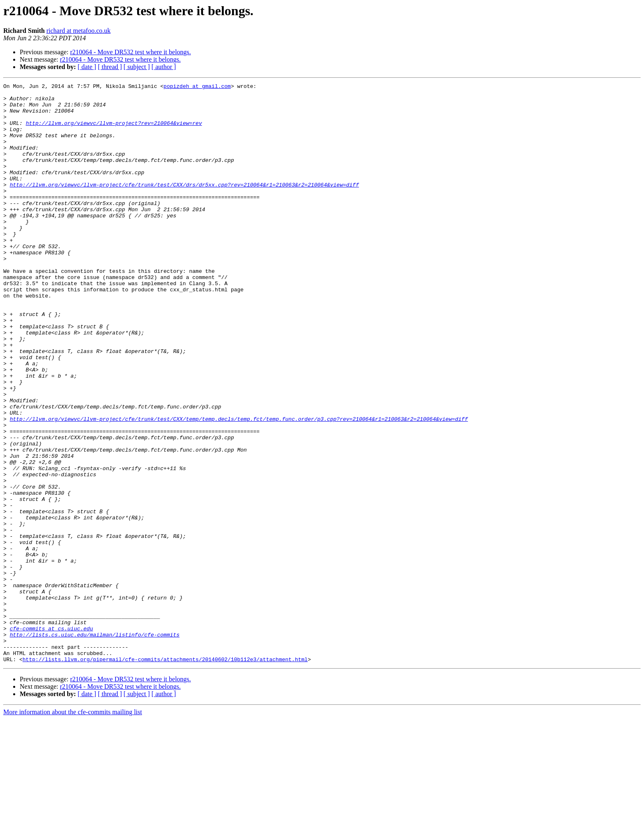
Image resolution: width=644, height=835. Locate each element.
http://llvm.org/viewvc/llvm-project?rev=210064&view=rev (114, 131)
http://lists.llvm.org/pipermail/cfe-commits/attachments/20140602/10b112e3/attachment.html (165, 775)
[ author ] (164, 67)
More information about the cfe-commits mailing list (73, 828)
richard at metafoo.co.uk (78, 31)
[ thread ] (110, 67)
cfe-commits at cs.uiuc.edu (52, 738)
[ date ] (87, 67)
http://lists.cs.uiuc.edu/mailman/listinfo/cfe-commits (95, 745)
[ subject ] (137, 67)
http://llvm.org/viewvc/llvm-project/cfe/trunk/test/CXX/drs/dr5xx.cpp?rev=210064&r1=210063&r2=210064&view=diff (184, 205)
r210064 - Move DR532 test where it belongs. (131, 52)
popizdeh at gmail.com (197, 87)
